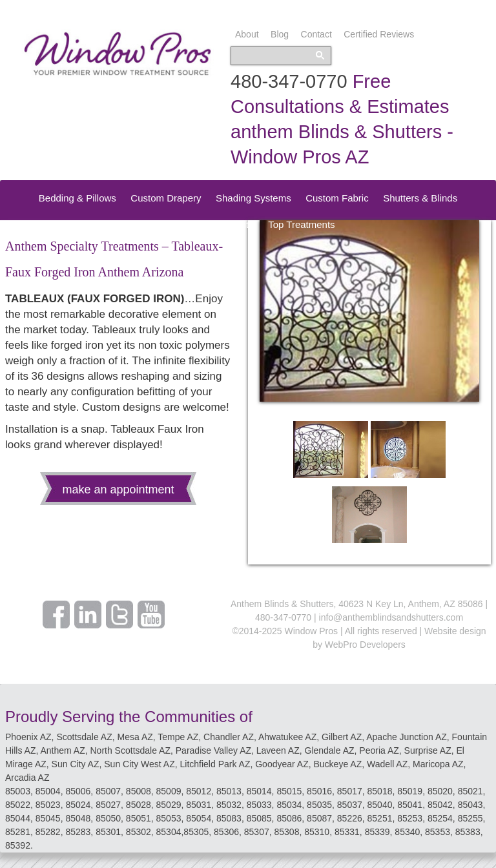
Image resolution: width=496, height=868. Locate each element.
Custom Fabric (337, 198)
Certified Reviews (379, 34)
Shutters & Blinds (420, 198)
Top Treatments (301, 224)
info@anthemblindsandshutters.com (391, 617)
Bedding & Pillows (77, 198)
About (247, 34)
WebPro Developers (365, 645)
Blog (280, 34)
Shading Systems (253, 198)
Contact (316, 34)
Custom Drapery (166, 198)
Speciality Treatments (207, 224)
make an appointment (118, 490)
